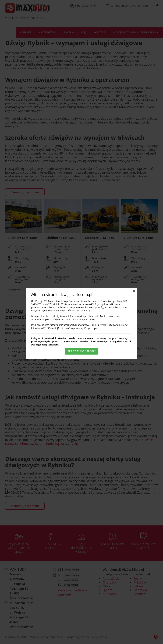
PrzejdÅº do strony (81, 351)
